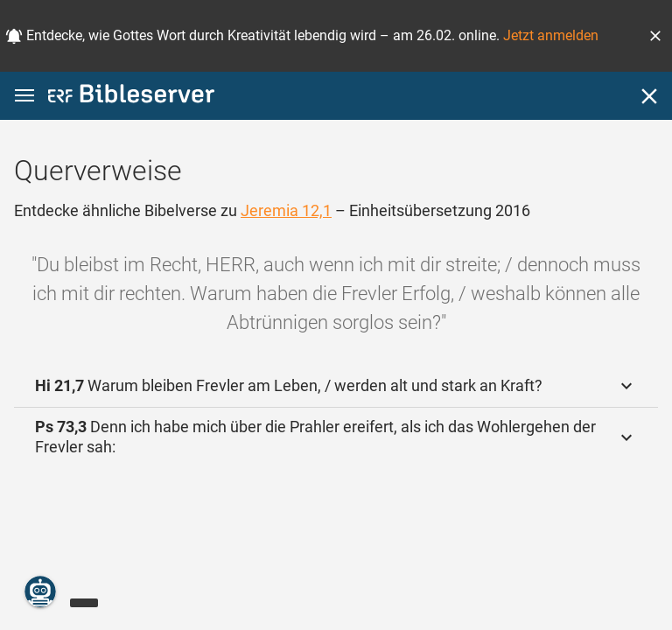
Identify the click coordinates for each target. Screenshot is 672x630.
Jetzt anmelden (551, 35)
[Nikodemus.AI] (40, 591)
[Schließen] (649, 96)
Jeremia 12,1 (286, 210)
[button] (655, 36)
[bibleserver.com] (131, 97)
